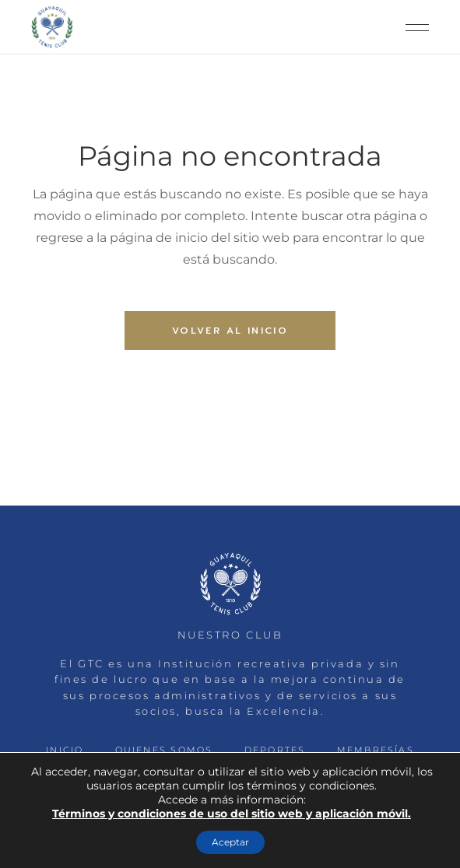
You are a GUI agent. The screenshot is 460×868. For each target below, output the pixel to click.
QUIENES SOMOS (164, 750)
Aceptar (230, 842)
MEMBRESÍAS (376, 750)
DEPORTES (275, 750)
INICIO (65, 750)
